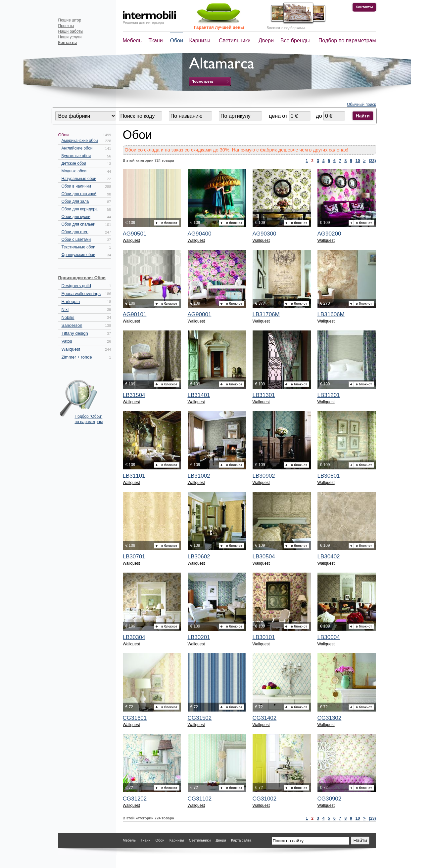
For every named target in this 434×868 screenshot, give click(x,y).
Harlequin (71, 302)
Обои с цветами (76, 239)
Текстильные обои (78, 247)
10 (358, 161)
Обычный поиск (362, 105)
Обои (177, 41)
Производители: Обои (82, 278)
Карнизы (200, 41)
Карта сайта (241, 840)
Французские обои (78, 255)
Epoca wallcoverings (81, 294)
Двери (266, 41)
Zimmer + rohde (77, 357)
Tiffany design (75, 333)
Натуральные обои (79, 179)
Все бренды (295, 41)
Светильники (235, 41)
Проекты (66, 26)
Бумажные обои (76, 156)
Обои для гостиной (79, 194)
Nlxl (65, 309)
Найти (363, 116)
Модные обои (74, 171)
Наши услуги (70, 37)
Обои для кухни (76, 217)
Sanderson (72, 325)
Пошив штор (70, 20)
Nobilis (68, 317)
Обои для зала (75, 201)
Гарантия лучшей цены (219, 27)
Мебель (132, 41)
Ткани (156, 41)
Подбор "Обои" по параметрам (89, 419)
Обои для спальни (79, 224)
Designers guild (76, 286)
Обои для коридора (80, 209)
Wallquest (71, 349)
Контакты (364, 7)
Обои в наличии (76, 186)
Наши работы (71, 31)
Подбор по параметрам (347, 41)
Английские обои (77, 148)
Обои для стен (75, 232)
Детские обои (74, 163)
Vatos (67, 341)
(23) (372, 161)
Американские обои (80, 141)
